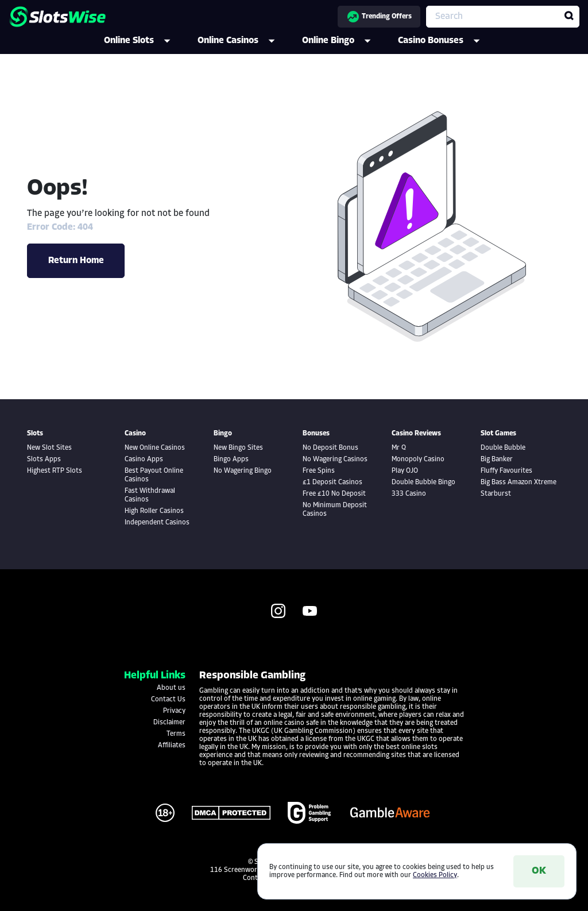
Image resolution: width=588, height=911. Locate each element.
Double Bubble (503, 448)
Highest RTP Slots (55, 471)
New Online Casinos (155, 448)
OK (539, 871)
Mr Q (399, 448)
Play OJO (405, 471)
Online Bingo (344, 41)
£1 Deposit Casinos (332, 482)
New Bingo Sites (238, 448)
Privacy (174, 711)
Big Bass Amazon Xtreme (519, 482)
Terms (176, 734)
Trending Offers (379, 17)
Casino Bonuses (447, 41)
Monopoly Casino (418, 460)
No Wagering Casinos (335, 460)
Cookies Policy (435, 875)
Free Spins (319, 471)
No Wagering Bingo (243, 471)
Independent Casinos (157, 523)
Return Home (76, 261)
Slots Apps (44, 460)
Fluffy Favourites (506, 471)
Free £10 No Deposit (334, 494)
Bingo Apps (231, 460)
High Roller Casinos (154, 511)
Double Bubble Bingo (423, 482)
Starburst (496, 494)
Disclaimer (169, 723)
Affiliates (172, 746)
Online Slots (145, 41)
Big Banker (497, 460)
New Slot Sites (49, 448)
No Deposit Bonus (330, 448)
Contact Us (168, 700)
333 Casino (409, 494)
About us (171, 688)
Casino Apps (144, 460)
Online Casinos (244, 41)
